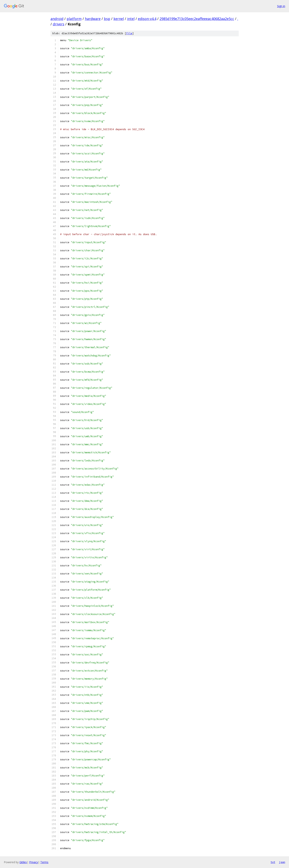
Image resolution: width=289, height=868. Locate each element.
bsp (107, 19)
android (57, 19)
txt (273, 862)
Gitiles (23, 862)
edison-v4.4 (147, 19)
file (129, 33)
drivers (59, 24)
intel (131, 19)
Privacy (34, 862)
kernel (119, 19)
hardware (93, 19)
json (282, 862)
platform (74, 19)
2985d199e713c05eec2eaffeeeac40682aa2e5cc (197, 19)
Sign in (281, 6)
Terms (44, 862)
